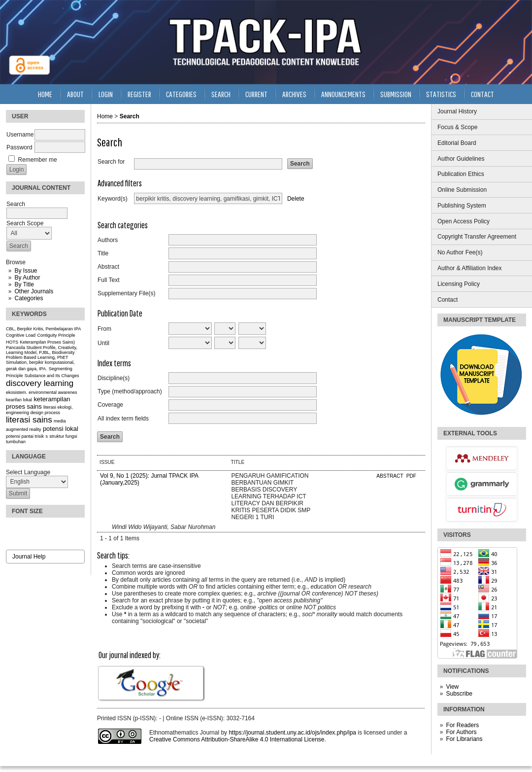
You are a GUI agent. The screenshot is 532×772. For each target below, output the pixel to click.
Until (103, 343)
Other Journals (34, 291)
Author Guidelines (461, 159)
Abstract (108, 267)
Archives (294, 94)
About (75, 94)
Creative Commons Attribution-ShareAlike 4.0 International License (237, 739)
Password (19, 147)
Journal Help (29, 557)
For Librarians (464, 739)
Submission (396, 94)
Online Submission (462, 190)
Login (106, 94)
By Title (24, 284)
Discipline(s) (114, 378)
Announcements (343, 94)
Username (20, 135)
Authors (108, 240)
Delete (296, 199)
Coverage (110, 405)
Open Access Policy (464, 221)
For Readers (462, 725)
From (104, 329)
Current (256, 94)
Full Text (108, 280)
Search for (111, 162)
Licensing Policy (459, 284)
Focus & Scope (457, 127)
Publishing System (462, 206)
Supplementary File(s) (126, 293)
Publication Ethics (461, 174)
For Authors (461, 732)
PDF (411, 476)
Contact (448, 300)
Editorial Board (457, 143)
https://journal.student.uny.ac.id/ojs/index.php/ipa (292, 733)
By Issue (26, 271)
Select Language (28, 472)
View (452, 687)
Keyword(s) (113, 199)
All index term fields (123, 419)
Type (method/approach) (130, 391)
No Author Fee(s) (460, 252)
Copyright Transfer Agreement (477, 237)
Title (103, 253)
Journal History (457, 111)
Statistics (441, 94)
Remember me (37, 160)
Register (139, 94)
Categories (29, 298)
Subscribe (459, 694)
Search (221, 94)
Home (45, 94)
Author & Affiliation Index (470, 268)
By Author (27, 278)
